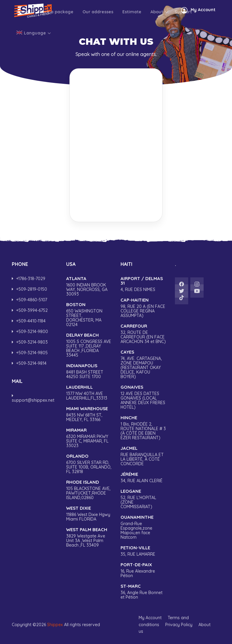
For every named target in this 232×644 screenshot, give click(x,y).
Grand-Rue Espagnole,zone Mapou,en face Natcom (143, 527)
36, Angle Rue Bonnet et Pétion (143, 592)
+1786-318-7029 (29, 279)
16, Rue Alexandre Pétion (143, 570)
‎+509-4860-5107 (29, 300)
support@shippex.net (33, 398)
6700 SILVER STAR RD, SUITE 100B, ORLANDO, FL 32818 (89, 464)
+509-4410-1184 (29, 321)
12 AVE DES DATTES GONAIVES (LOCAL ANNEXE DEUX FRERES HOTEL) (143, 397)
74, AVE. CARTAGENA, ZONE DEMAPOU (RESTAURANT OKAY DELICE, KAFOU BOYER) (143, 364)
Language (34, 53)
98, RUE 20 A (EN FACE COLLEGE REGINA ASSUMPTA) (143, 308)
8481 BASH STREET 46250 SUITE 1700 (89, 371)
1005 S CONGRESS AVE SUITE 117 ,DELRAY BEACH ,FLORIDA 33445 (89, 345)
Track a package (56, 32)
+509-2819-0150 (29, 289)
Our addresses (98, 32)
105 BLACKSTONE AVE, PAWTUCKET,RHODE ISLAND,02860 (89, 490)
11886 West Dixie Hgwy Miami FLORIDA (89, 514)
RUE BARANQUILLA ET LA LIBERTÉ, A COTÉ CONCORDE (143, 456)
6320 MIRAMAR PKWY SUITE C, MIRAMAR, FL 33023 (89, 438)
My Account (150, 618)
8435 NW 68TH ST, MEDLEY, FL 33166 (89, 414)
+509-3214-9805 (30, 353)
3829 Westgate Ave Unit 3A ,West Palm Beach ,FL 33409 (89, 537)
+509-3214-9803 (30, 342)
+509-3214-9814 (29, 363)
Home (23, 32)
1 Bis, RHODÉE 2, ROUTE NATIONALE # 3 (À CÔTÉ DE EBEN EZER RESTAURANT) (143, 428)
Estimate (132, 32)
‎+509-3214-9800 (30, 332)
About (159, 32)
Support (186, 32)
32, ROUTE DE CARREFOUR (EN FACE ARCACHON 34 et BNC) (143, 334)
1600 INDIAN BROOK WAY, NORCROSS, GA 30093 (89, 286)
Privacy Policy (179, 625)
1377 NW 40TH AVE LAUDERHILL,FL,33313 (89, 393)
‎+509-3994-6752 (30, 310)
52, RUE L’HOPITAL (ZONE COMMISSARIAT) (143, 499)
